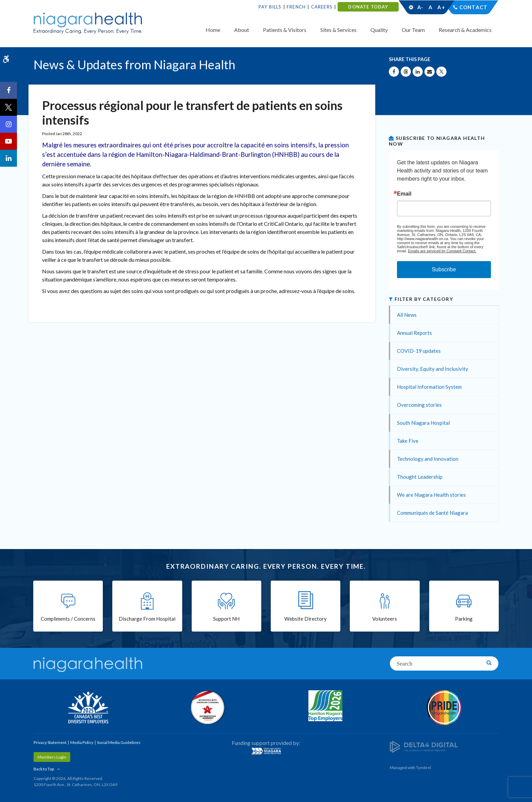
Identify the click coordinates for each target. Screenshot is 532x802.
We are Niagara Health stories (431, 495)
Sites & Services (338, 30)
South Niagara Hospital (423, 423)
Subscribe (444, 269)
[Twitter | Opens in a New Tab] (8, 107)
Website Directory (306, 619)
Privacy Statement (50, 742)
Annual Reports (414, 333)
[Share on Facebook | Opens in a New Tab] (394, 72)
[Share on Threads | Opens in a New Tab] (406, 72)
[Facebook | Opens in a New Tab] (8, 90)
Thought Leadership (420, 477)
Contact (473, 7)
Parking (464, 619)
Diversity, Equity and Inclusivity (433, 369)
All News (407, 315)
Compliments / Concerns (68, 619)
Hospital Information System (429, 387)
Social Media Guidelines (119, 742)
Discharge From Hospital (147, 619)
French (296, 7)
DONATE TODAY (368, 7)
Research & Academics (465, 30)
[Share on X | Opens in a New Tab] (441, 72)
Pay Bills (270, 7)
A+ (441, 7)
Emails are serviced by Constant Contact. (442, 251)
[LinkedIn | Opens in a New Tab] (8, 158)
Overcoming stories (419, 405)
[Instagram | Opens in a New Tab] (8, 124)
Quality (379, 30)
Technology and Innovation (428, 459)
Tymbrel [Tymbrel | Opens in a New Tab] (423, 768)
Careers (322, 7)
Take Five (408, 441)
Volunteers (385, 619)
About (242, 30)
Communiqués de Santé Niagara (432, 513)
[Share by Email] (430, 72)
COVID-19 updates (419, 351)
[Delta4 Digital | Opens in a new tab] (424, 746)
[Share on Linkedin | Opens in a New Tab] (418, 72)
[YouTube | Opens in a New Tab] (8, 141)
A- (420, 7)
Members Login (52, 757)
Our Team (413, 30)
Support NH (226, 619)
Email (404, 194)
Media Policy (82, 742)
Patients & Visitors (285, 30)
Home (213, 30)
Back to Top (44, 769)
